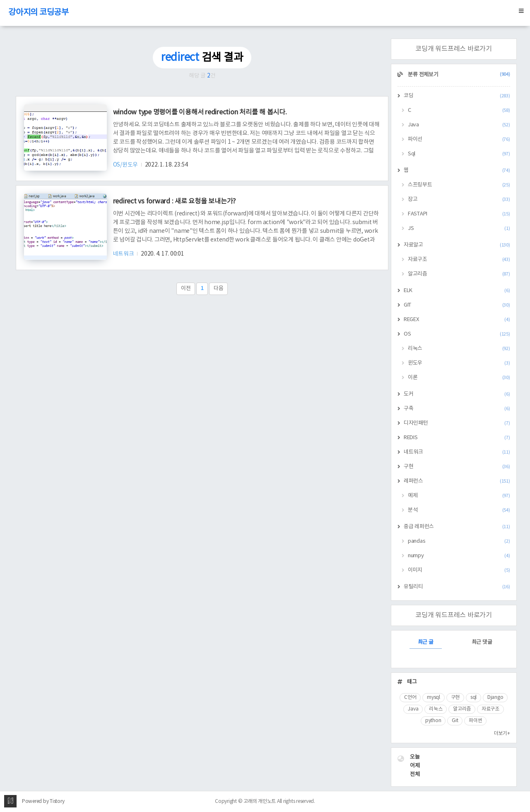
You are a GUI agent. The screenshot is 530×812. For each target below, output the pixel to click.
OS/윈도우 (126, 165)
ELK (457, 291)
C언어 (410, 697)
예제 (459, 496)
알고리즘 (459, 274)
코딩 (457, 96)
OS (457, 334)
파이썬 (475, 721)
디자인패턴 (457, 423)
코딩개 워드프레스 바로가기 (454, 49)
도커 (457, 394)
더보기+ (502, 733)
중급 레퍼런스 (457, 527)
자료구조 (459, 260)
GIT (457, 305)
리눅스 (459, 349)
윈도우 (459, 363)
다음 (219, 289)
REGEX (457, 320)
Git (455, 721)
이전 (186, 289)
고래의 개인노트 (260, 801)
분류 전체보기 (459, 75)
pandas (459, 541)
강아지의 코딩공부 (39, 13)
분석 (459, 510)
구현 (457, 467)
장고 (459, 199)
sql (473, 697)
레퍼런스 (457, 481)
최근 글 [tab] (426, 642)
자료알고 (457, 245)
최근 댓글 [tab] (482, 642)
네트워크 (124, 254)
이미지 (459, 570)
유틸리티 (457, 587)
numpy (459, 556)
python (433, 721)
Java (459, 125)
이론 (459, 378)
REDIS (457, 438)
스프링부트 (459, 185)
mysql (434, 697)
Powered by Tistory (43, 801)
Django (495, 697)
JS (459, 228)
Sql (459, 154)
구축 (457, 409)
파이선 (459, 139)
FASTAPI (459, 214)
